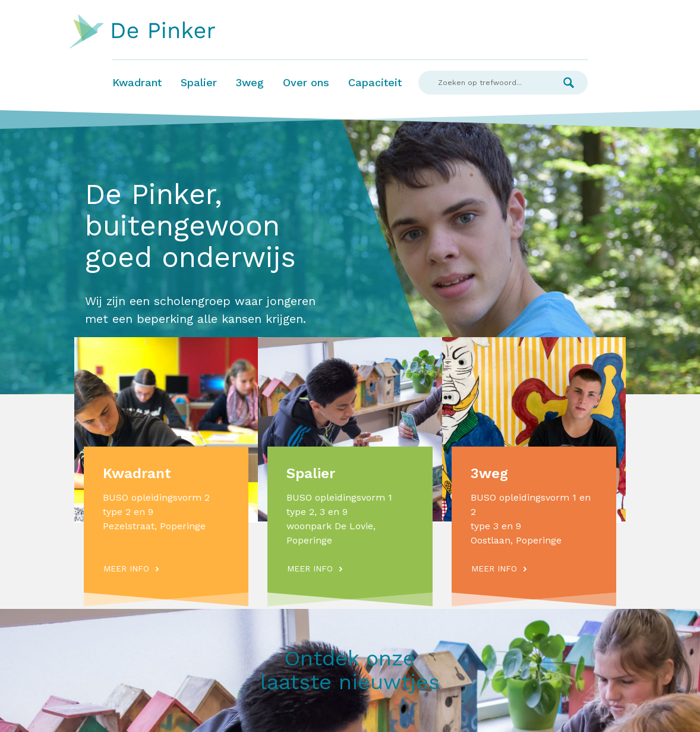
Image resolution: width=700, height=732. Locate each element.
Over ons (306, 82)
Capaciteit (375, 82)
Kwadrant (137, 82)
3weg (250, 82)
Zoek (569, 83)
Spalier (199, 82)
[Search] (484, 83)
